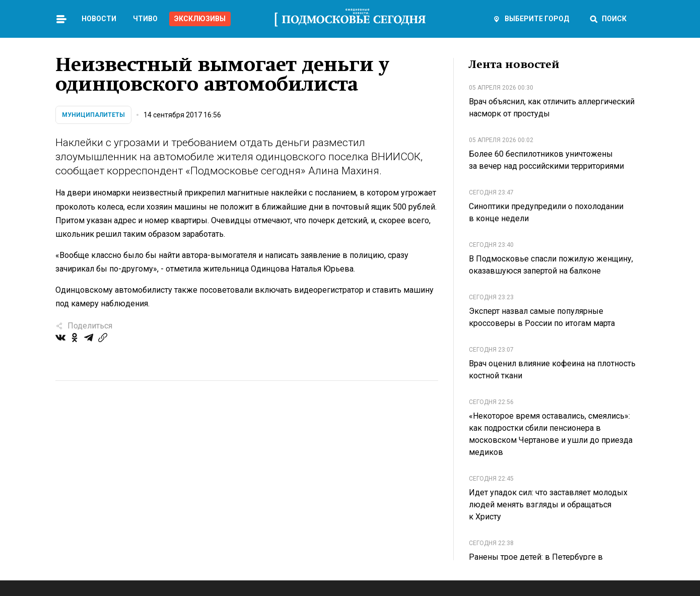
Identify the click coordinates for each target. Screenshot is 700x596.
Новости (99, 19)
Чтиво (145, 19)
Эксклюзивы (200, 19)
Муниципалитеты (93, 115)
